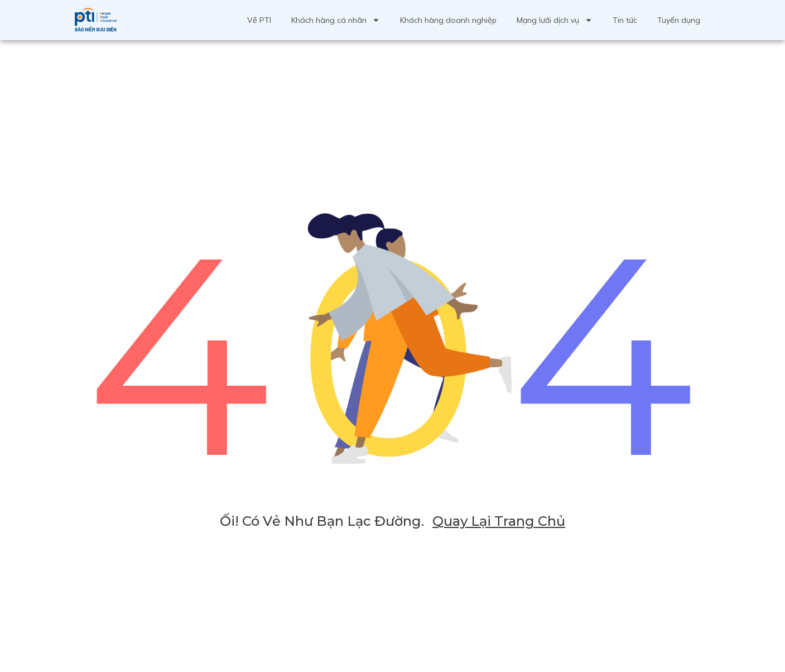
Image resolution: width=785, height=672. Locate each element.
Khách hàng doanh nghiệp (448, 20)
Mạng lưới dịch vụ (555, 20)
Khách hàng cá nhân (336, 20)
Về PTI (259, 20)
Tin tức (625, 20)
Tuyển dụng (679, 20)
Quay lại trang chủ (499, 521)
